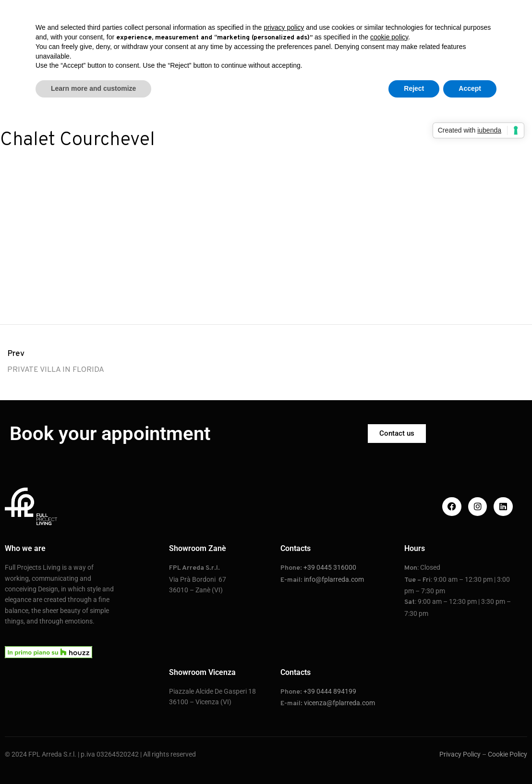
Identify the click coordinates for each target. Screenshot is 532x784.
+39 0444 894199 (330, 691)
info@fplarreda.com (334, 579)
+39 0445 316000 (330, 567)
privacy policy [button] (284, 27)
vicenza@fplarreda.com (339, 703)
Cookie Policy (508, 754)
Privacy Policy (460, 754)
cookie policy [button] (389, 37)
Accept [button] (470, 88)
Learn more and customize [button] (93, 88)
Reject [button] (414, 88)
